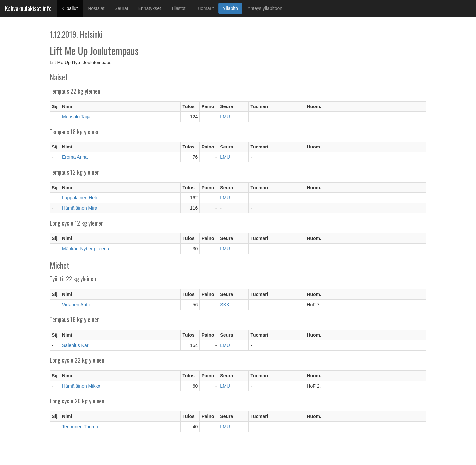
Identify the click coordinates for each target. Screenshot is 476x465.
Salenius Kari (76, 345)
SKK (225, 305)
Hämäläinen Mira (80, 208)
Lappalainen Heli (79, 198)
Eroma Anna (75, 157)
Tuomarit (205, 8)
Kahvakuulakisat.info (28, 8)
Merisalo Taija (76, 117)
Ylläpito (230, 8)
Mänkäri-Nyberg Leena (86, 249)
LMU (225, 117)
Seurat (121, 8)
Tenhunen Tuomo (80, 427)
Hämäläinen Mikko (81, 386)
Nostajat (96, 8)
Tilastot (178, 8)
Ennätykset (150, 8)
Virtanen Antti (76, 305)
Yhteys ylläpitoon (265, 8)
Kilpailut (72, 8)
